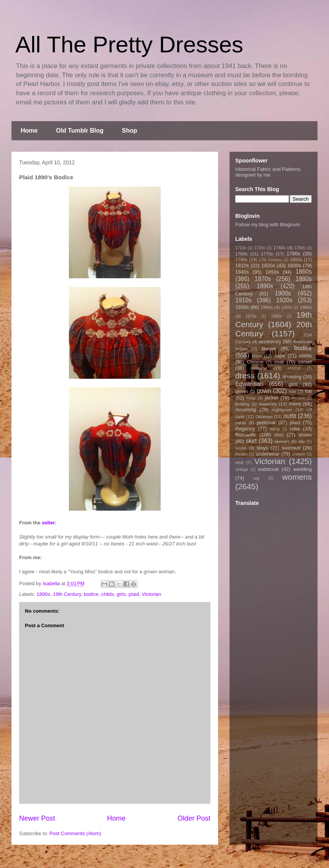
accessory (270, 342)
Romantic (246, 435)
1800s (296, 259)
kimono (298, 398)
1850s (272, 272)
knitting (242, 404)
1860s (304, 272)
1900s (283, 293)
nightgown (282, 410)
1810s (242, 265)
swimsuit (291, 448)
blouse (269, 348)
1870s (263, 279)
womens (297, 477)
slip (301, 441)
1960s (306, 307)
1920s (284, 300)
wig (256, 478)
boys (257, 356)
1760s (241, 254)
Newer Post (37, 818)
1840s (242, 272)
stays (262, 448)
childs (107, 594)
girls (121, 594)
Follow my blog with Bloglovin (268, 225)
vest (239, 462)
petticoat (266, 423)
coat (279, 362)
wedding (303, 469)
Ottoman (264, 416)
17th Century (270, 260)
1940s (267, 307)
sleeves (282, 441)
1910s (243, 300)
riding (274, 429)
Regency (245, 429)
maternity (268, 404)
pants (241, 423)
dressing (292, 377)
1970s (251, 316)
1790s (241, 259)
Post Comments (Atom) (76, 833)
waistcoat (269, 469)
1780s (293, 254)
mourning (246, 410)
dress (245, 376)
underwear (268, 454)
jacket (271, 398)
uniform (299, 454)
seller (48, 523)
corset (305, 362)
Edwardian (249, 384)
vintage (242, 470)
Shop (130, 131)
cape (280, 356)
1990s (276, 316)
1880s (304, 279)
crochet (294, 368)
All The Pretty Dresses (129, 45)
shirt (279, 435)
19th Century (67, 594)
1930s (242, 307)
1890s (43, 594)
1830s (294, 265)
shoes (305, 435)
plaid (134, 594)
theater (241, 454)
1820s (268, 265)
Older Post (194, 818)
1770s (267, 254)
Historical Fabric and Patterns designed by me (268, 172)
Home (29, 131)
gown (264, 391)
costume (259, 368)
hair (293, 391)
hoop (251, 398)
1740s (279, 247)
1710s (241, 248)
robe (295, 429)
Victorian (151, 594)
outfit (290, 416)
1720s (260, 248)
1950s (287, 307)
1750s (300, 248)
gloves (242, 391)
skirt (251, 441)
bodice (91, 594)
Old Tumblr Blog (80, 131)
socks (241, 448)
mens (295, 404)
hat (308, 391)
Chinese (255, 362)
